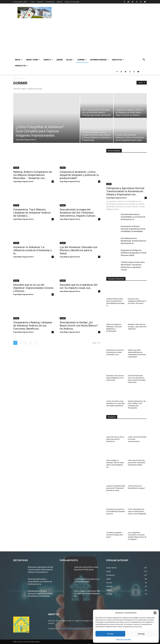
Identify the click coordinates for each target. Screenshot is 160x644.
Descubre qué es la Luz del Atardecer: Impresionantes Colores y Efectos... (33, 288)
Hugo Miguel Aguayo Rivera (26, 140)
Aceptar (110, 634)
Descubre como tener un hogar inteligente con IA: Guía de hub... (115, 378)
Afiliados (60, 2)
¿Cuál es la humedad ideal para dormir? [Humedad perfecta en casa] (116, 488)
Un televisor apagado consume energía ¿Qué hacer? (114, 535)
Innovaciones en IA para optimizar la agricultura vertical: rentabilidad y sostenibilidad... (133, 229)
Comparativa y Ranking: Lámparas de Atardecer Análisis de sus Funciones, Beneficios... (33, 326)
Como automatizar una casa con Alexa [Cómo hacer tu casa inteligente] (137, 511)
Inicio (33, 2)
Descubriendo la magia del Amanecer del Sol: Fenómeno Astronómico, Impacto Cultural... (78, 213)
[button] (155, 613)
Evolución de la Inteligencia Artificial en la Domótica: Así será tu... (137, 301)
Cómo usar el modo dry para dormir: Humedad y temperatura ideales (137, 463)
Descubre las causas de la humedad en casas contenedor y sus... (115, 352)
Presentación (50, 2)
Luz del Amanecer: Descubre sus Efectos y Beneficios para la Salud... (79, 250)
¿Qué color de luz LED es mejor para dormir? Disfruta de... (115, 439)
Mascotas (118, 60)
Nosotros (40, 2)
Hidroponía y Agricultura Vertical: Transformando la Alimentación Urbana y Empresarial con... (125, 191)
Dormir (82, 60)
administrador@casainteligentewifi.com (74, 628)
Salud (70, 60)
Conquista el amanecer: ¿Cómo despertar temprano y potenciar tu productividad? (79, 175)
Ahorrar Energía (99, 60)
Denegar (141, 634)
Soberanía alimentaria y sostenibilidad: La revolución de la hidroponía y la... (133, 217)
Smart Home (33, 60)
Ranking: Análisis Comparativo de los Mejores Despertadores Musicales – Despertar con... (33, 175)
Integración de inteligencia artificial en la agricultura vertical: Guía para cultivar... (134, 253)
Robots (48, 60)
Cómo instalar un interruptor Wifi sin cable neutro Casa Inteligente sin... (87, 594)
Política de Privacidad (123, 639)
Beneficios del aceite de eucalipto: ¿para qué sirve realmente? (137, 327)
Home (15, 78)
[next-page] (36, 343)
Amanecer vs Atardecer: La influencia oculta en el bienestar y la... (32, 250)
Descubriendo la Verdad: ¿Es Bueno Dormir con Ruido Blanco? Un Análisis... (79, 326)
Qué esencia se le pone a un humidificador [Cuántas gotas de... (116, 511)
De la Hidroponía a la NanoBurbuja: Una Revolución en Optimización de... (133, 241)
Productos (21, 66)
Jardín (60, 60)
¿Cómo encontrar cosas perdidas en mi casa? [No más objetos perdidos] (115, 403)
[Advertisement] (101, 13)
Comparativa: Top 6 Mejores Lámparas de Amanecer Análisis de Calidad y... (32, 213)
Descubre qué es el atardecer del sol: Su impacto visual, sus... (79, 286)
